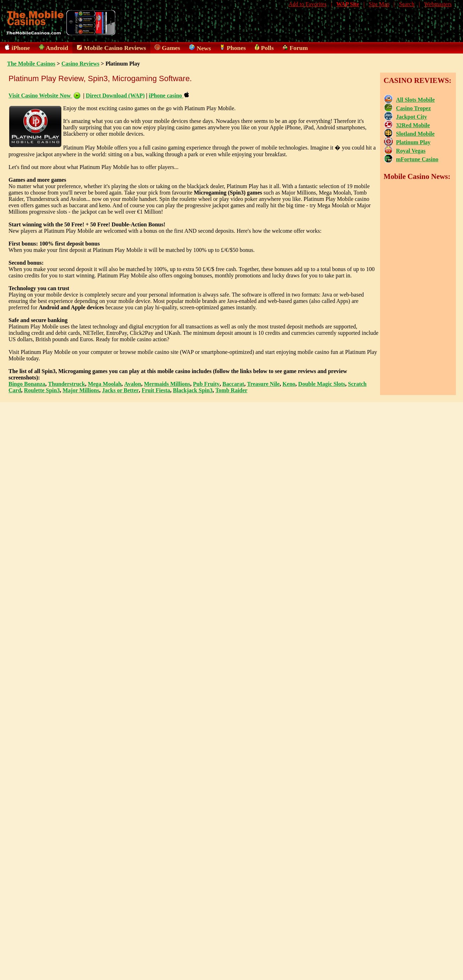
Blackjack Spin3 (193, 390)
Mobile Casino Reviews (115, 48)
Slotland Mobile (415, 134)
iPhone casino (169, 95)
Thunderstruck (67, 384)
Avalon (133, 384)
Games (171, 48)
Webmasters (438, 4)
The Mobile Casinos (31, 64)
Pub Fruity (206, 384)
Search (407, 4)
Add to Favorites (308, 4)
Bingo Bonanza (27, 384)
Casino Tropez (413, 108)
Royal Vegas (411, 151)
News (204, 48)
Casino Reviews (80, 64)
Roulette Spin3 (42, 390)
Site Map (379, 4)
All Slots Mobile (415, 100)
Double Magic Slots (322, 384)
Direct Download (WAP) (115, 95)
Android (57, 48)
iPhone (21, 48)
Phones (236, 48)
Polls (267, 48)
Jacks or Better (121, 390)
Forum (299, 48)
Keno (289, 384)
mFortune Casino (417, 159)
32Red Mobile (413, 125)
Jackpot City (412, 117)
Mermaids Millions (167, 384)
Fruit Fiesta (156, 390)
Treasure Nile (263, 384)
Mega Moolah (105, 384)
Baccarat (233, 384)
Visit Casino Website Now (44, 95)
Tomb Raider (231, 390)
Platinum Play (413, 142)
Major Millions (81, 390)
